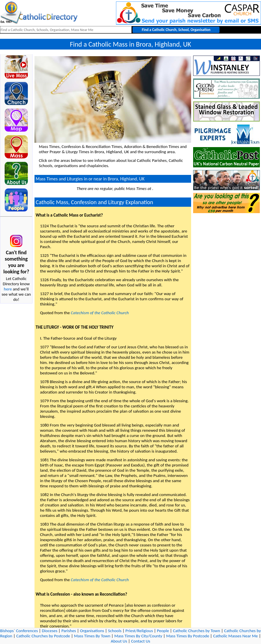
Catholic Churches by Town (196, 631)
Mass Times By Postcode (188, 636)
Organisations (92, 631)
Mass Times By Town (92, 636)
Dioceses (50, 631)
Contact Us (141, 641)
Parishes (69, 631)
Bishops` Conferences (19, 631)
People (163, 631)
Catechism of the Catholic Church (100, 313)
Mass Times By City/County (138, 636)
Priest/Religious (139, 631)
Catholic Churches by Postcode (43, 636)
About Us (119, 641)
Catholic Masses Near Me (235, 636)
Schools (115, 631)
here (8, 289)
